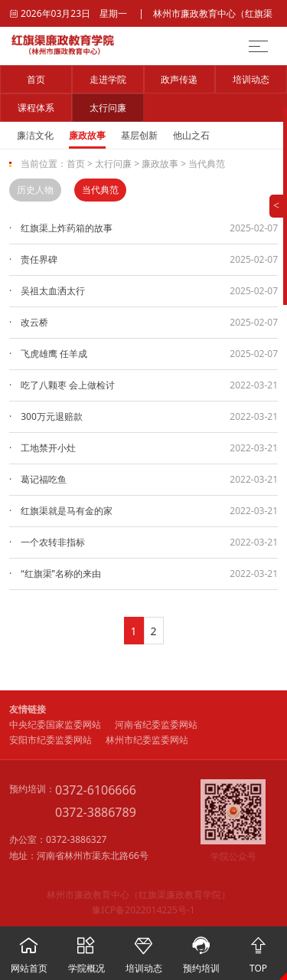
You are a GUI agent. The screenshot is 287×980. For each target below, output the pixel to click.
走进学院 (108, 79)
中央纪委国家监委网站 (55, 724)
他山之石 (191, 135)
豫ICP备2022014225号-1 (143, 910)
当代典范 (207, 164)
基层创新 (139, 135)
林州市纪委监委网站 (147, 740)
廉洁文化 (35, 135)
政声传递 (179, 79)
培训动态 (251, 79)
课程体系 (36, 108)
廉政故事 (87, 135)
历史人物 (35, 190)
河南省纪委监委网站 (156, 724)
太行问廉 (108, 108)
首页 (36, 79)
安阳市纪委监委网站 (51, 740)
